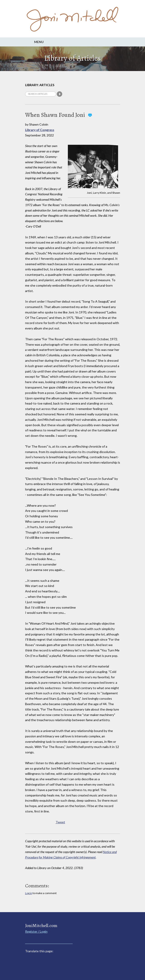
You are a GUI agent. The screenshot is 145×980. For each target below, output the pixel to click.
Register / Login (36, 931)
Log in (29, 893)
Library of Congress (40, 130)
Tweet (60, 822)
